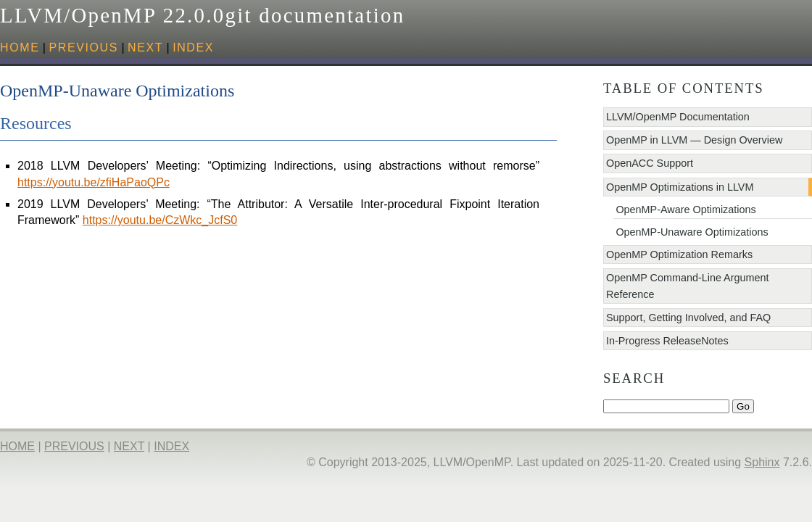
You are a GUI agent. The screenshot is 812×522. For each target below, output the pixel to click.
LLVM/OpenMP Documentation (678, 117)
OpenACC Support (650, 163)
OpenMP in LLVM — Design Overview (694, 140)
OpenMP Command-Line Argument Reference (688, 286)
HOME (20, 47)
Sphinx (762, 462)
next (145, 47)
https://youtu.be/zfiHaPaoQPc (94, 182)
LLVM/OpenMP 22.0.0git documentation (202, 15)
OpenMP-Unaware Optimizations (692, 232)
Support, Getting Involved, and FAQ (688, 318)
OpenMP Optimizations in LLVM (680, 187)
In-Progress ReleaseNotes (667, 341)
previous (83, 47)
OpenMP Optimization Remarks (679, 254)
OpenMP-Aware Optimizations (685, 210)
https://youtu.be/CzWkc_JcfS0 (160, 220)
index (193, 47)
